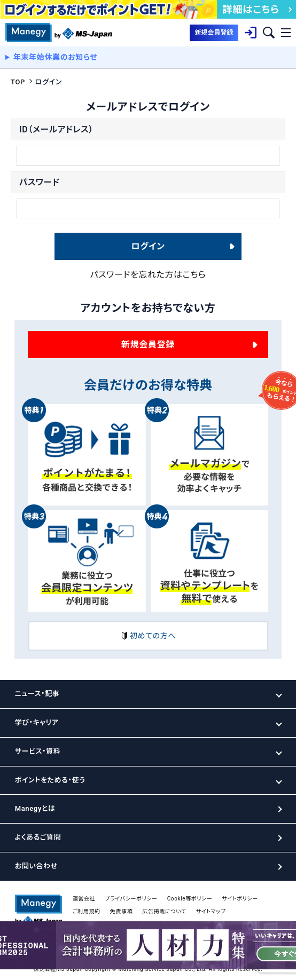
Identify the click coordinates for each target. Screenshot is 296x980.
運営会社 (84, 899)
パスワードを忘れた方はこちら (148, 275)
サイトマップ (211, 911)
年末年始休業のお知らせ (56, 57)
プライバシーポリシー (131, 899)
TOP (18, 82)
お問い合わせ (36, 866)
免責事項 (122, 911)
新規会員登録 (148, 345)
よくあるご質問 (38, 837)
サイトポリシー (240, 899)
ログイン (148, 246)
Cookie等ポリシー (190, 899)
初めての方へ (148, 636)
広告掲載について (164, 911)
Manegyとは (35, 808)
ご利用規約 (87, 911)
